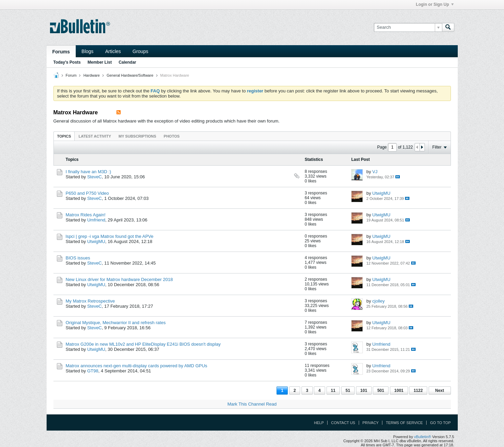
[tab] (64, 136)
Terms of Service (404, 423)
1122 (418, 391)
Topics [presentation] (64, 136)
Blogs (88, 51)
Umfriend (96, 220)
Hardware (91, 75)
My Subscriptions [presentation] (137, 136)
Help (319, 423)
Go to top (440, 423)
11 (333, 391)
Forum (71, 75)
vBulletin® (423, 437)
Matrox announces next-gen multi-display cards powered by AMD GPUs (137, 366)
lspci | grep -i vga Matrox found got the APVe (110, 236)
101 (364, 391)
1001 (399, 391)
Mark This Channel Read (252, 404)
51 (348, 391)
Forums (61, 52)
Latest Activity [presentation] (95, 136)
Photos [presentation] (172, 136)
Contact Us (343, 423)
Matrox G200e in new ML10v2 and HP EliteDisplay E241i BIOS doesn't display (143, 344)
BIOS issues (78, 258)
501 (381, 391)
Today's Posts (67, 62)
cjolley (379, 301)
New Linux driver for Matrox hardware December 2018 (119, 279)
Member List (100, 62)
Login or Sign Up (435, 4)
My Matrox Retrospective (90, 301)
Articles (113, 51)
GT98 (93, 371)
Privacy (371, 423)
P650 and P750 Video (87, 193)
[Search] (408, 27)
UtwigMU (382, 193)
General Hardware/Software (130, 75)
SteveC (94, 177)
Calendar (127, 62)
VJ (375, 172)
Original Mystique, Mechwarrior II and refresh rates (116, 323)
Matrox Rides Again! (86, 215)
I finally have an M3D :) (89, 172)
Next (440, 391)
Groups (140, 51)
